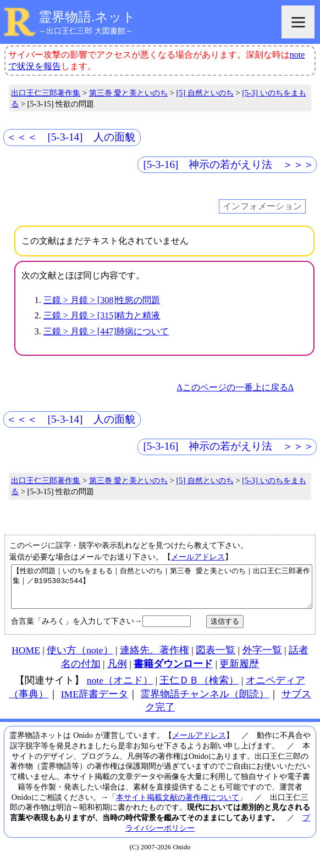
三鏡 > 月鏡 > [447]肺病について (106, 331)
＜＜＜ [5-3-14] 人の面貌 (71, 137)
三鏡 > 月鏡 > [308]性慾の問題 (102, 300)
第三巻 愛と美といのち (129, 93)
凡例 (117, 672)
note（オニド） (120, 688)
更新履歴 (239, 672)
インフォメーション (262, 207)
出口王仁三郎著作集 (46, 93)
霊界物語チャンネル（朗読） (205, 702)
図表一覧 (216, 658)
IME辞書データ (95, 702)
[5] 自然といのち (205, 93)
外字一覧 (262, 658)
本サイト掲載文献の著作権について (178, 805)
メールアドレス (198, 557)
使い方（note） (80, 658)
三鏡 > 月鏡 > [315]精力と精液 (102, 315)
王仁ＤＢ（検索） (199, 688)
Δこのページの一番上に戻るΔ (235, 387)
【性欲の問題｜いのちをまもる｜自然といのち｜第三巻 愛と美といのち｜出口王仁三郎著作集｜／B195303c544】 (162, 591)
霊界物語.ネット (87, 17)
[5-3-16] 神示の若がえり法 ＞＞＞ (228, 164)
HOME (26, 658)
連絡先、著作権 (155, 658)
